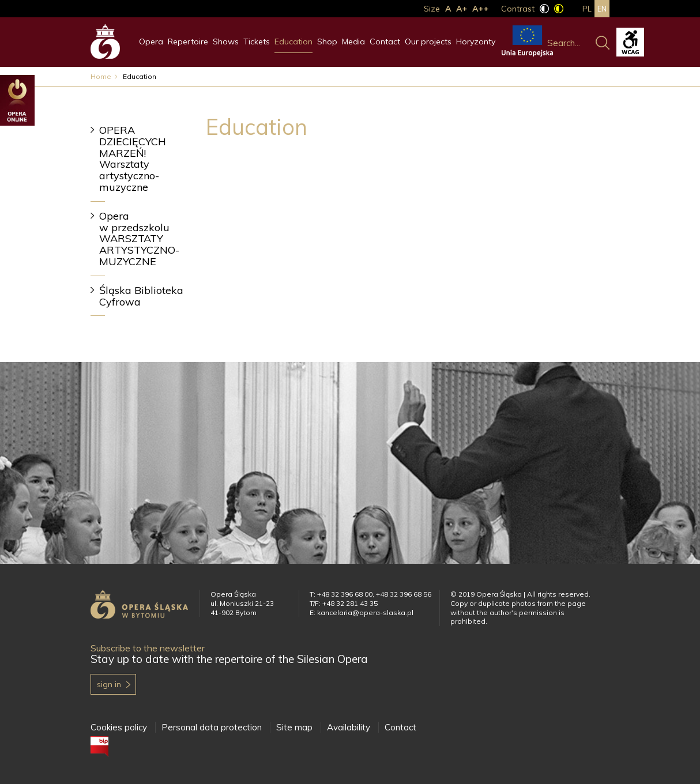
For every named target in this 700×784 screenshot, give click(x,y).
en (602, 9)
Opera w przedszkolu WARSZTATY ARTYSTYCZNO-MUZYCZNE (139, 239)
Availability (349, 727)
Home (101, 76)
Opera (151, 42)
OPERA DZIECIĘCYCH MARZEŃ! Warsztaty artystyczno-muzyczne (133, 159)
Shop (327, 42)
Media (353, 42)
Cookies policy (119, 727)
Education (293, 42)
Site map (294, 727)
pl (587, 9)
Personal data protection (212, 727)
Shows (226, 42)
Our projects (428, 42)
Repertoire (188, 42)
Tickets (257, 42)
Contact (385, 42)
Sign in (109, 684)
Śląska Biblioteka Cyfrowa (141, 296)
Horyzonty (476, 42)
